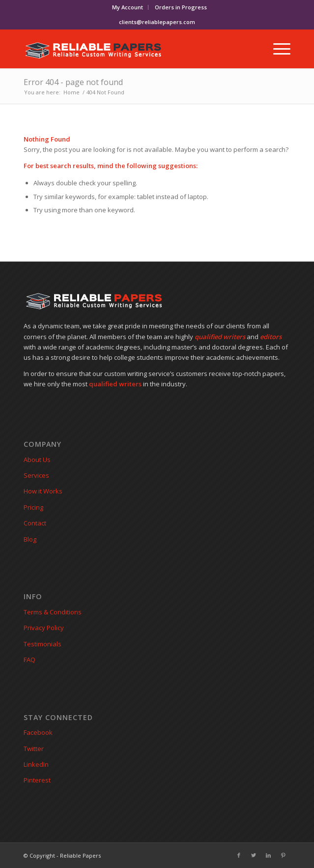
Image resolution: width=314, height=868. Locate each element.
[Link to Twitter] (254, 855)
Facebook (38, 732)
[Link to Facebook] (239, 855)
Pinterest (37, 780)
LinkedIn (36, 764)
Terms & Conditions (53, 612)
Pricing (33, 507)
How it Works (43, 491)
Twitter (34, 749)
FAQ (29, 660)
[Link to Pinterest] (283, 855)
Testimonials (43, 644)
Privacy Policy (44, 628)
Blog (30, 539)
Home (71, 92)
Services (36, 475)
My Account (128, 7)
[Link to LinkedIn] (268, 855)
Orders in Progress (181, 7)
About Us (37, 460)
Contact (35, 523)
